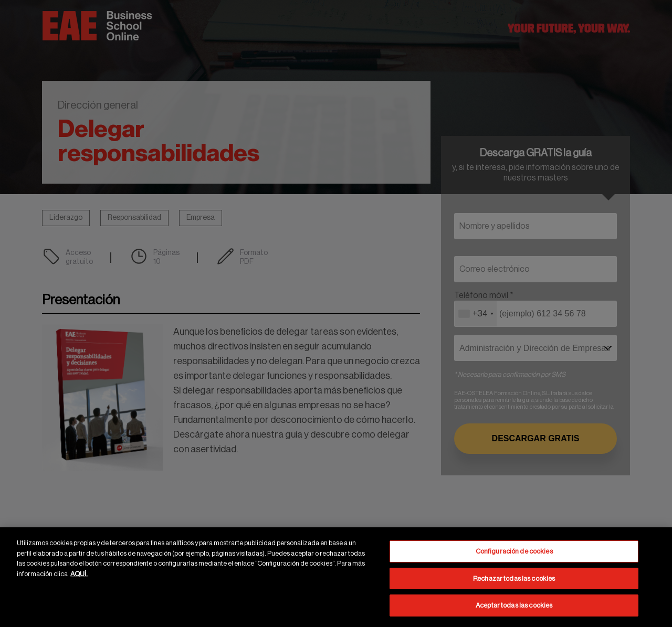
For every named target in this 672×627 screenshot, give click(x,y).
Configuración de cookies (514, 551)
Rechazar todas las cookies (514, 578)
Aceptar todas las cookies (514, 605)
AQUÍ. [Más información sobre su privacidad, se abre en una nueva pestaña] (79, 574)
